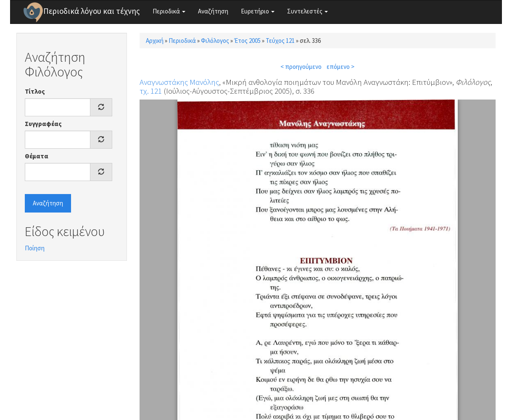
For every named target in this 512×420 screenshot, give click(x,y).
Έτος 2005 (247, 41)
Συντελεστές (307, 11)
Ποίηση (35, 248)
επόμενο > (340, 67)
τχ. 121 (151, 91)
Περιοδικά (169, 11)
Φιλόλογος (215, 41)
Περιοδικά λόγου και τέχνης (92, 11)
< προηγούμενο (301, 67)
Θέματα (37, 156)
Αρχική (155, 41)
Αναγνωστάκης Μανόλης (179, 82)
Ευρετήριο (258, 11)
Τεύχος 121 (280, 41)
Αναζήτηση (213, 11)
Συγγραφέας (43, 124)
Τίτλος (35, 91)
